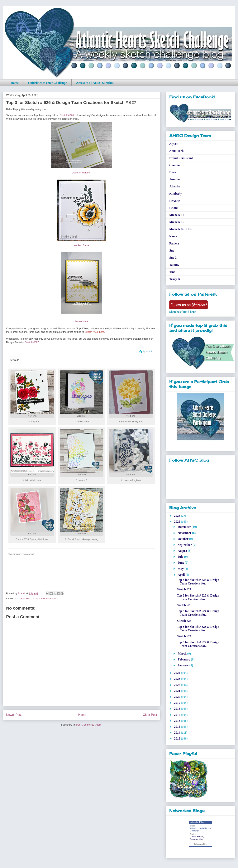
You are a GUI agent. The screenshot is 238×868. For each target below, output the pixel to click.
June (181, 563)
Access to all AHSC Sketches (95, 83)
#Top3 (36, 599)
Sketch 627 (184, 589)
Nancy (174, 236)
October (183, 539)
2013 (178, 738)
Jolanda (174, 186)
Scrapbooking (196, 839)
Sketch (200, 837)
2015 (178, 727)
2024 (178, 673)
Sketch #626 (67, 115)
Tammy (174, 265)
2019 (178, 703)
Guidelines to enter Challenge (47, 83)
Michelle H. (177, 215)
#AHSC (27, 599)
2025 (178, 522)
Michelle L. (177, 222)
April (182, 575)
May (181, 569)
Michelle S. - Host (181, 229)
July (181, 557)
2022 (178, 685)
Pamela (174, 243)
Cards (193, 837)
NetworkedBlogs (197, 822)
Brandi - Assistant (181, 158)
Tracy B (174, 279)
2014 (178, 733)
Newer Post (14, 715)
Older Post (150, 715)
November (185, 533)
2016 (178, 721)
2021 (178, 691)
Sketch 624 (184, 636)
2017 (178, 715)
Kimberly (176, 194)
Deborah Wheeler (82, 173)
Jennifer (175, 179)
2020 (178, 697)
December (185, 527)
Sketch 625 (184, 621)
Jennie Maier (82, 321)
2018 (178, 709)
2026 (178, 516)
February (184, 659)
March (183, 653)
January (184, 665)
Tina (172, 272)
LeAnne (174, 201)
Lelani (174, 208)
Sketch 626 (184, 605)
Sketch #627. (32, 342)
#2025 (18, 599)
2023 (178, 679)
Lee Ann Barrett (82, 245)
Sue (172, 251)
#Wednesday (48, 599)
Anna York (176, 151)
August (183, 551)
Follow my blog (201, 844)
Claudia (174, 165)
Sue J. (173, 258)
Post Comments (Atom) (89, 725)
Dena (173, 172)
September (185, 545)
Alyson (174, 144)
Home (15, 83)
